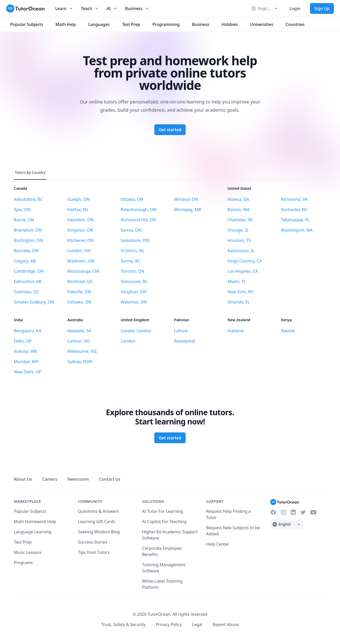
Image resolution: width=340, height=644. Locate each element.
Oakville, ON (79, 292)
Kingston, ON (80, 230)
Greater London (136, 331)
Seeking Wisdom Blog (99, 532)
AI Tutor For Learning (163, 511)
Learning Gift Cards (97, 522)
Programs (23, 563)
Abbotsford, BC (28, 199)
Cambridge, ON (29, 271)
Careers (50, 479)
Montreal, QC (80, 281)
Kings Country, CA (245, 261)
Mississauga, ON (83, 271)
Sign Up (322, 8)
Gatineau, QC (27, 292)
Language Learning (33, 532)
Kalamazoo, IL (241, 251)
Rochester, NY (294, 210)
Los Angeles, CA (243, 271)
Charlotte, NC (240, 220)
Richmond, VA (294, 199)
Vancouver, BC (134, 281)
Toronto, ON (133, 271)
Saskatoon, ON (135, 240)
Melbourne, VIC (82, 351)
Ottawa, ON (132, 199)
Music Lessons (28, 552)
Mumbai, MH (26, 362)
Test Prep (23, 542)
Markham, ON (81, 261)
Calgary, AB (25, 261)
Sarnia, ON (131, 230)
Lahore (181, 331)
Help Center (218, 544)
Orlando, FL (239, 302)
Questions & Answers (99, 511)
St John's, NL (133, 251)
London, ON (79, 251)
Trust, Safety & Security (123, 624)
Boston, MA (239, 210)
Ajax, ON (22, 210)
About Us (23, 479)
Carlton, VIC (79, 341)
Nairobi (288, 331)
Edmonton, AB (28, 281)
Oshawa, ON (79, 302)
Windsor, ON (186, 199)
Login (295, 8)
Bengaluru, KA (28, 331)
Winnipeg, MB (188, 210)
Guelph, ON (79, 199)
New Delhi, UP (27, 372)
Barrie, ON (24, 220)
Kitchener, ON (80, 240)
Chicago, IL (238, 230)
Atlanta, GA (238, 199)
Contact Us (110, 479)
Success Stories (93, 542)
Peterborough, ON (138, 210)
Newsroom (78, 479)
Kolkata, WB (25, 351)
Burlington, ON (28, 240)
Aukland (235, 331)
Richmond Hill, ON (138, 220)
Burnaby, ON (26, 251)
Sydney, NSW (80, 362)
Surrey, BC (131, 261)
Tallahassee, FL (295, 220)
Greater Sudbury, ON (34, 302)
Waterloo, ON (134, 302)
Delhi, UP (23, 341)
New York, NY (240, 292)
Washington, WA (297, 230)
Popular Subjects (30, 511)
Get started (170, 130)
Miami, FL (237, 281)
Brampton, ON (28, 230)
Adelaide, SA (79, 331)
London (128, 341)
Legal (197, 624)
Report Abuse (226, 624)
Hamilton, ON (81, 220)
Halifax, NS (78, 210)
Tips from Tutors (94, 552)
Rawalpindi (185, 341)
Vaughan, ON (134, 292)
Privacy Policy (169, 624)
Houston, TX (239, 240)
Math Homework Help (35, 522)
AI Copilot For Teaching (164, 522)
